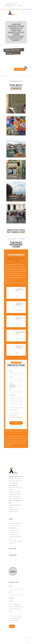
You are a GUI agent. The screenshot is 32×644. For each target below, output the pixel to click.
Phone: (11, 383)
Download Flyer (14, 534)
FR (11, 7)
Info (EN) (18, 524)
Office (16, 532)
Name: (11, 371)
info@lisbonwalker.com (11, 4)
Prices (16, 530)
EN (6, 7)
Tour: (11, 389)
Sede (11, 532)
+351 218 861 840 (13, 483)
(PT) (10, 539)
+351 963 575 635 (14, 512)
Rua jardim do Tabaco (15, 479)
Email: (11, 377)
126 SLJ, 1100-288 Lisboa (15, 481)
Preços (12, 530)
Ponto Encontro (14, 526)
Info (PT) (12, 524)
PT (9, 7)
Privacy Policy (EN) (15, 537)
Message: (12, 395)
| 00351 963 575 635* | (11, 5)
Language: (20, 5)
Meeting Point (13, 528)
